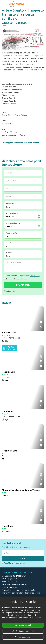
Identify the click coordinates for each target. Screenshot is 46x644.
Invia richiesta (23, 285)
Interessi (10, 204)
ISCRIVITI (23, 558)
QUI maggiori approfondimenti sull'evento (20, 143)
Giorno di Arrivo (13, 213)
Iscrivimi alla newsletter (15, 279)
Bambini (10, 253)
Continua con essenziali (23, 631)
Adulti (9, 243)
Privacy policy (35, 276)
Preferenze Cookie (23, 637)
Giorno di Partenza (14, 223)
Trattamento (12, 233)
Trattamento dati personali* (17, 275)
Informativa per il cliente (25, 590)
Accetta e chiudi (23, 625)
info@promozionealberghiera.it (14, 584)
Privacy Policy (8, 590)
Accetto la (8, 563)
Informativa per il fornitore (13, 593)
